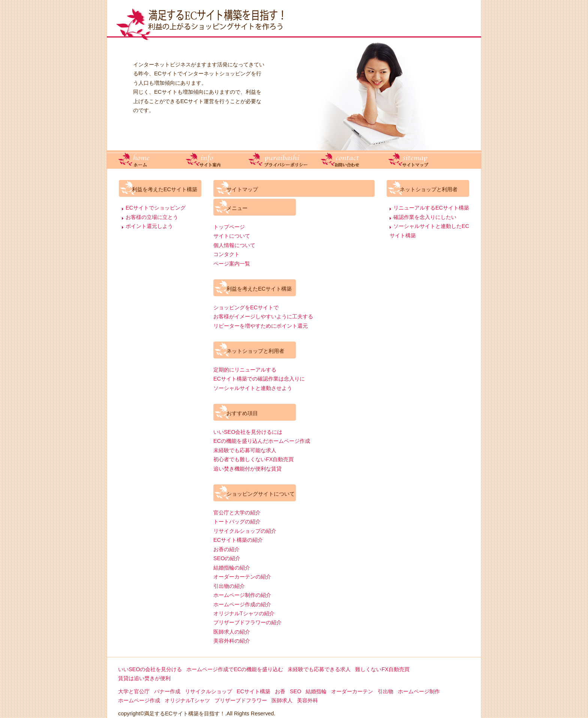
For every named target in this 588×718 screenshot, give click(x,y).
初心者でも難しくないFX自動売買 (253, 459)
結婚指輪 (316, 691)
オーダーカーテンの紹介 (242, 577)
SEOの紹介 (227, 558)
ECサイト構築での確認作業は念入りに (259, 379)
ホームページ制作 (419, 691)
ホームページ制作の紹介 (242, 595)
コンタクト (226, 254)
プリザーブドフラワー (241, 700)
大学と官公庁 (134, 691)
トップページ (229, 227)
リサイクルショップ (208, 691)
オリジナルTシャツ (187, 700)
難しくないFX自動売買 (382, 669)
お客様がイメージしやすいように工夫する (263, 316)
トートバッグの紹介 (237, 522)
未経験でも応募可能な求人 (245, 450)
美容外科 (307, 700)
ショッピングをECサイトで (246, 307)
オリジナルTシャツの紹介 (244, 613)
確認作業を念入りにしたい (425, 217)
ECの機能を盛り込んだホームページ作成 (262, 441)
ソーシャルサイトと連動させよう (253, 388)
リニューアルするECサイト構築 (431, 208)
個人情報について (234, 245)
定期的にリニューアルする (245, 370)
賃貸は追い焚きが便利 (144, 678)
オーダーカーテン (352, 691)
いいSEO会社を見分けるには (248, 432)
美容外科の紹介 (232, 641)
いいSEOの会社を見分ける (150, 669)
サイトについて (232, 236)
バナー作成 (167, 691)
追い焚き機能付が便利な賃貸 (247, 469)
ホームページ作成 (139, 700)
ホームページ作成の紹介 (242, 604)
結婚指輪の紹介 (232, 568)
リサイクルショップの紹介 (245, 531)
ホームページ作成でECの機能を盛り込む (235, 669)
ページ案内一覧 (232, 264)
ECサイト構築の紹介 (238, 540)
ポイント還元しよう (149, 226)
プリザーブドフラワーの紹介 (247, 622)
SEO (295, 691)
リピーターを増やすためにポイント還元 (261, 326)
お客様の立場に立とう (152, 217)
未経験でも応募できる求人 (319, 669)
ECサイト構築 (253, 691)
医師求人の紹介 (232, 632)
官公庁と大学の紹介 (237, 513)
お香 (280, 691)
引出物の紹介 (229, 586)
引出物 (385, 691)
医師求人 (282, 700)
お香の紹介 (226, 549)
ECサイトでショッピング (156, 208)
